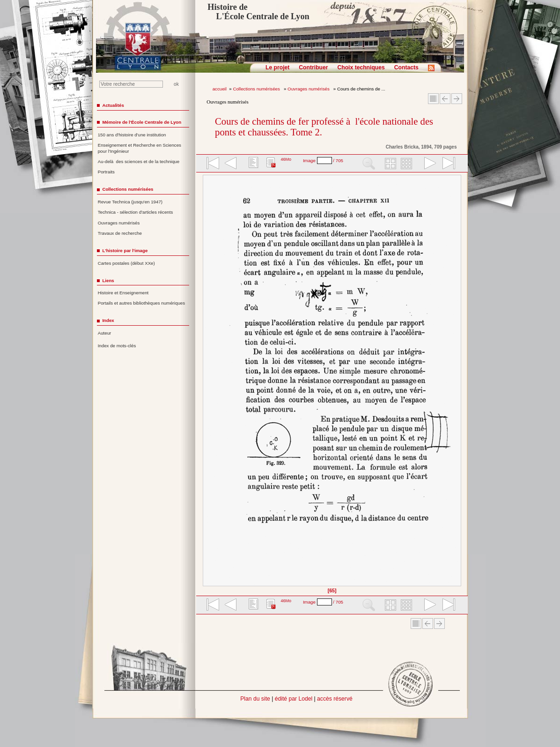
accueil (220, 89)
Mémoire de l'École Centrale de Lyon (142, 122)
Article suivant (457, 99)
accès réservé (335, 699)
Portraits (106, 172)
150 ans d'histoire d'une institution (132, 135)
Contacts (406, 67)
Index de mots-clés (117, 346)
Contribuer (313, 67)
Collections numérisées (257, 89)
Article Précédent (445, 99)
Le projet (277, 67)
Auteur (105, 333)
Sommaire (433, 99)
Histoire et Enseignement (123, 293)
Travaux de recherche (120, 233)
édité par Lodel (294, 699)
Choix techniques (361, 67)
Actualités (113, 105)
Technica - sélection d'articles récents (136, 212)
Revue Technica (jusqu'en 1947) (130, 202)
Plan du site (255, 699)
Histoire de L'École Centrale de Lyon (258, 12)
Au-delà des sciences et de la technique (139, 161)
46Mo (286, 159)
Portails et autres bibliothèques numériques (141, 303)
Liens (108, 280)
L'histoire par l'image (125, 250)
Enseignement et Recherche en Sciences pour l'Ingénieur (140, 148)
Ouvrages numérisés (309, 89)
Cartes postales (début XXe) (126, 263)
